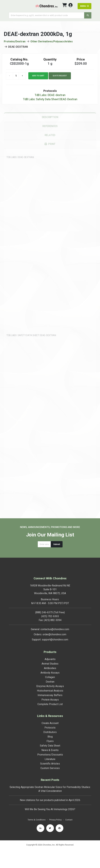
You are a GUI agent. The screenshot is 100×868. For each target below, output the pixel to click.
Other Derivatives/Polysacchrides (52, 43)
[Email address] (44, 544)
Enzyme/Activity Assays (50, 686)
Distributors (50, 732)
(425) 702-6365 (50, 616)
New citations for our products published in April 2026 (50, 800)
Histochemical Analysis (50, 691)
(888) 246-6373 (44, 612)
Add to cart (38, 77)
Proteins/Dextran (15, 43)
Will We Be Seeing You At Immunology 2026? (50, 809)
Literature (50, 759)
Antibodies (50, 668)
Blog (50, 737)
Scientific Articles (50, 764)
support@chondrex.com (55, 640)
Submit (57, 544)
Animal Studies (50, 664)
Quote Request (60, 77)
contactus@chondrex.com (55, 629)
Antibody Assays (50, 673)
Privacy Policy (55, 820)
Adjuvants (50, 659)
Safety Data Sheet (50, 746)
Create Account (50, 723)
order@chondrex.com (54, 634)
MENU (84, 6)
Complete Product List (50, 704)
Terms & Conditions (37, 820)
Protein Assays (50, 700)
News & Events (50, 750)
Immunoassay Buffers (50, 695)
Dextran (50, 682)
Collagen (50, 677)
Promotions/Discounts (50, 755)
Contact (69, 820)
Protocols (50, 728)
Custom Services (50, 768)
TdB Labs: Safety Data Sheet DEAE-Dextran (50, 101)
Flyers (50, 741)
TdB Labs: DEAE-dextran (50, 97)
